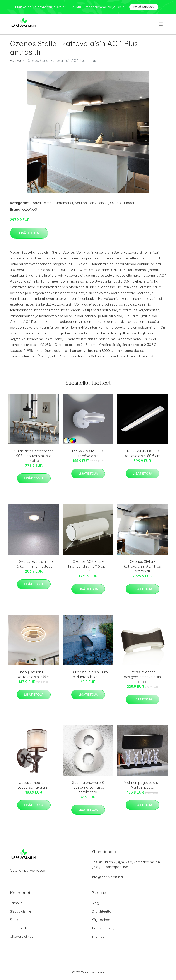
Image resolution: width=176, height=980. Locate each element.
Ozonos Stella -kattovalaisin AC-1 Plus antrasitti (142, 566)
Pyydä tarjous (144, 7)
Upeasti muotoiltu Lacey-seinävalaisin (34, 785)
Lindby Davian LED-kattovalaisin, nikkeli (34, 674)
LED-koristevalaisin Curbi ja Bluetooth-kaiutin (88, 674)
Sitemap (98, 936)
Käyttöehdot (101, 920)
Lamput (16, 903)
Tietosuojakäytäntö (107, 928)
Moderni (131, 203)
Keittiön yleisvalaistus (92, 203)
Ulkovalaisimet (21, 936)
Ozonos (116, 203)
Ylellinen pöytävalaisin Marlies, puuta (142, 785)
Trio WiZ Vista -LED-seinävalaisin (88, 453)
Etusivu (15, 61)
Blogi (96, 903)
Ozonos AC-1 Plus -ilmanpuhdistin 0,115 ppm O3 (88, 566)
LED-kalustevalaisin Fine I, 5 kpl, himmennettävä (34, 564)
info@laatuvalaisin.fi (107, 877)
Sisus (14, 920)
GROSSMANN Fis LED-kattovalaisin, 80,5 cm (142, 453)
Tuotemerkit (64, 203)
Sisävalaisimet (42, 203)
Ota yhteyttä (101, 911)
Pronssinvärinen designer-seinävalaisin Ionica (142, 677)
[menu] (161, 24)
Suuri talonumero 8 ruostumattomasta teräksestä (88, 787)
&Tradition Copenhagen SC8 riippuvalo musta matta (34, 456)
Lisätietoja (29, 233)
